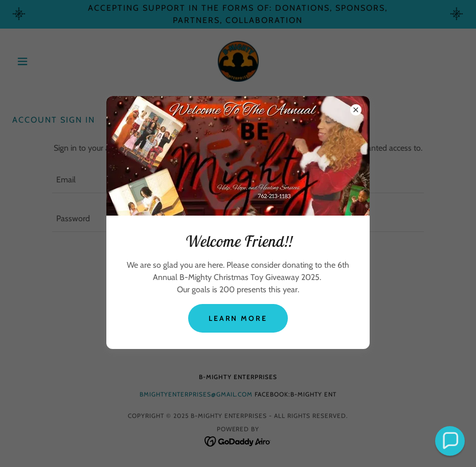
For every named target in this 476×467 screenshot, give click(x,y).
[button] (450, 441)
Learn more (238, 318)
